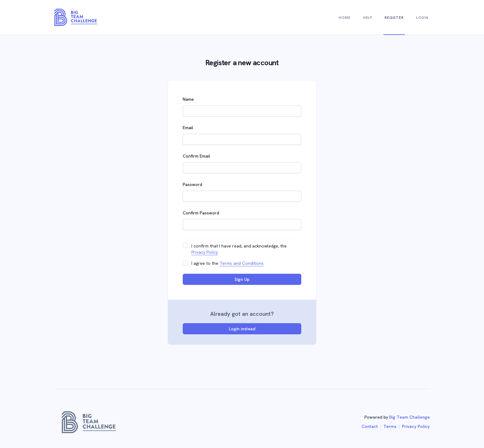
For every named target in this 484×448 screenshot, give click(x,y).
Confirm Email (196, 156)
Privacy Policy (205, 252)
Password (192, 184)
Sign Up (242, 279)
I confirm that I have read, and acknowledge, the (239, 249)
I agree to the (227, 263)
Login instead (242, 329)
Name (188, 99)
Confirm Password (201, 213)
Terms (390, 426)
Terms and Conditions (242, 263)
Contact (370, 426)
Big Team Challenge (409, 417)
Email (188, 128)
